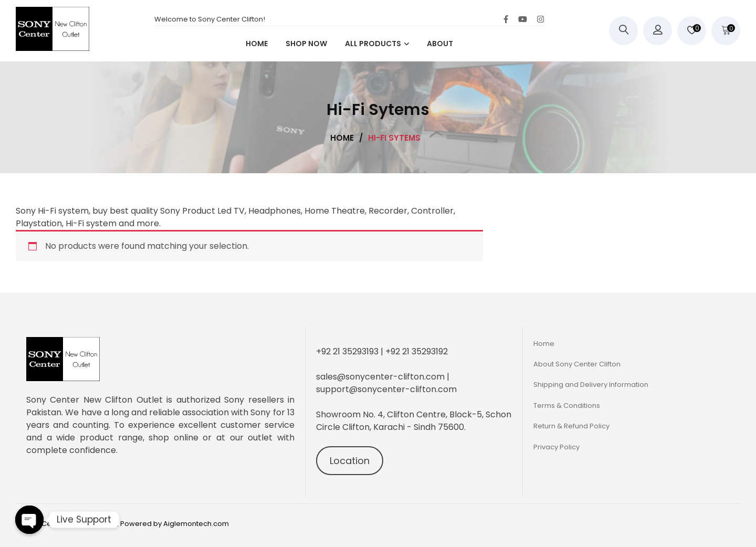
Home (544, 344)
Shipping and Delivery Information (591, 385)
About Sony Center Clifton (577, 364)
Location (350, 461)
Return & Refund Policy (571, 426)
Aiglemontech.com (196, 524)
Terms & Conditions (567, 406)
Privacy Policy (556, 447)
